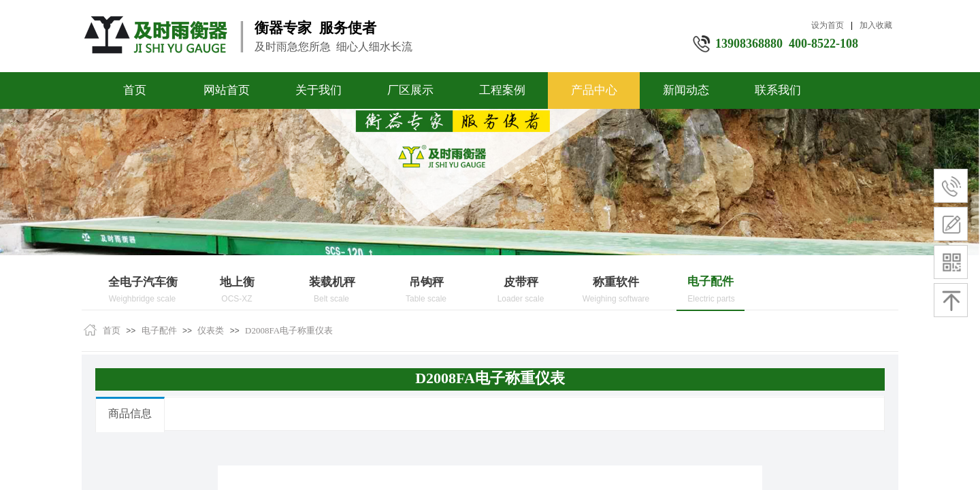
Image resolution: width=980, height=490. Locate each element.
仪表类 (211, 330)
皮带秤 (521, 282)
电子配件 (710, 281)
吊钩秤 (426, 282)
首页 (135, 90)
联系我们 (778, 90)
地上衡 (237, 282)
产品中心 (594, 90)
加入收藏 (876, 25)
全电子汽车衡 (143, 282)
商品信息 (130, 413)
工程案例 (502, 90)
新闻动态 (686, 90)
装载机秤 (332, 282)
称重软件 (616, 282)
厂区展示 (410, 90)
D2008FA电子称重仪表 (289, 330)
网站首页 (227, 90)
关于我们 (318, 90)
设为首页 (828, 25)
